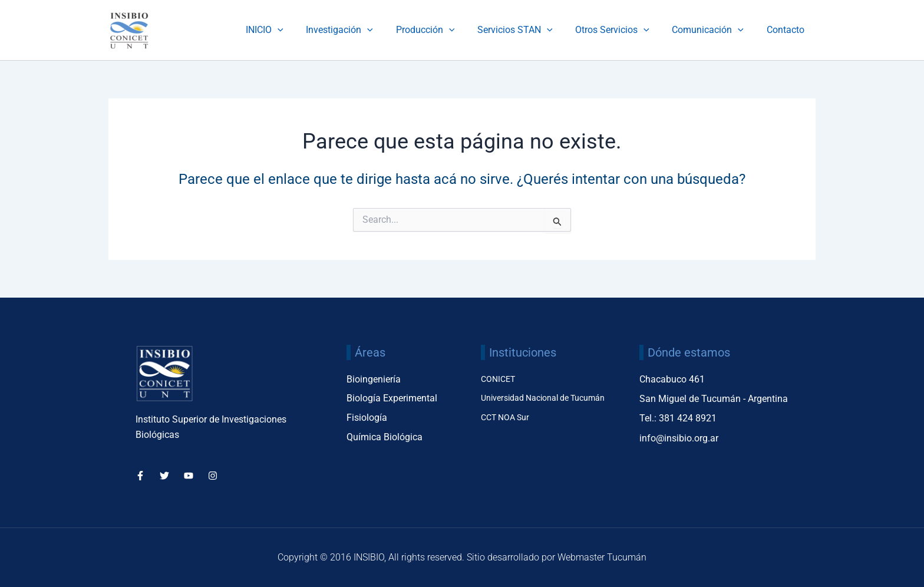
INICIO (290, 30)
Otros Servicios (622, 30)
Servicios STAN (529, 30)
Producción (443, 30)
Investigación (361, 30)
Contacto (787, 30)
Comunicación (714, 30)
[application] (303, 30)
